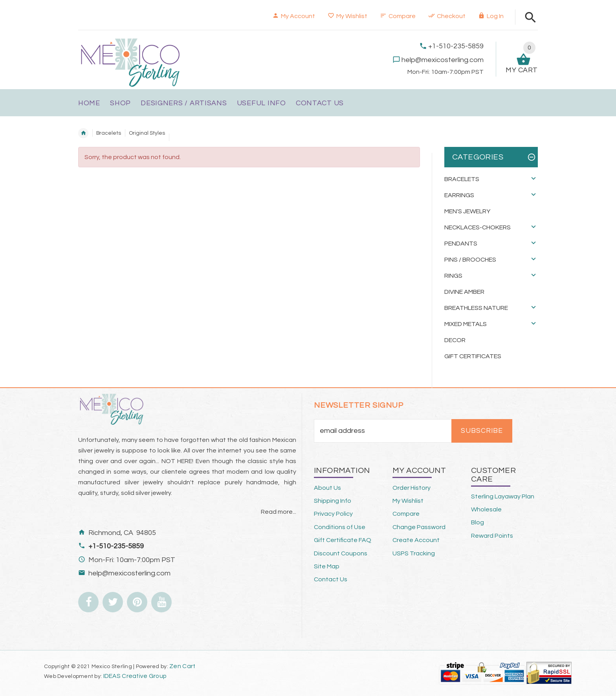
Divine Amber (464, 292)
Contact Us (331, 579)
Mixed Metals (466, 324)
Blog (478, 522)
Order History (412, 488)
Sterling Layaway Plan (503, 496)
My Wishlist (347, 16)
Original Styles (147, 133)
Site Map (327, 566)
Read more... (279, 512)
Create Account (416, 540)
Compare (398, 16)
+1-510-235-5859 (456, 46)
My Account (294, 16)
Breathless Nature (476, 308)
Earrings (459, 195)
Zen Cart (182, 666)
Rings (453, 276)
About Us (327, 488)
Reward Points (492, 536)
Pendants (461, 244)
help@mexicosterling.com (443, 60)
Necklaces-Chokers (478, 227)
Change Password (419, 527)
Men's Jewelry (467, 211)
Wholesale (486, 509)
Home (83, 133)
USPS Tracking (414, 553)
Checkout (447, 16)
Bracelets (109, 133)
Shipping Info (333, 501)
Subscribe (482, 431)
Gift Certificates (473, 356)
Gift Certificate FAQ (343, 540)
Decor (455, 340)
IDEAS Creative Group (134, 676)
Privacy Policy (333, 514)
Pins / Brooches (470, 260)
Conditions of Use (340, 527)
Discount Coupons (341, 553)
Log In (491, 16)
